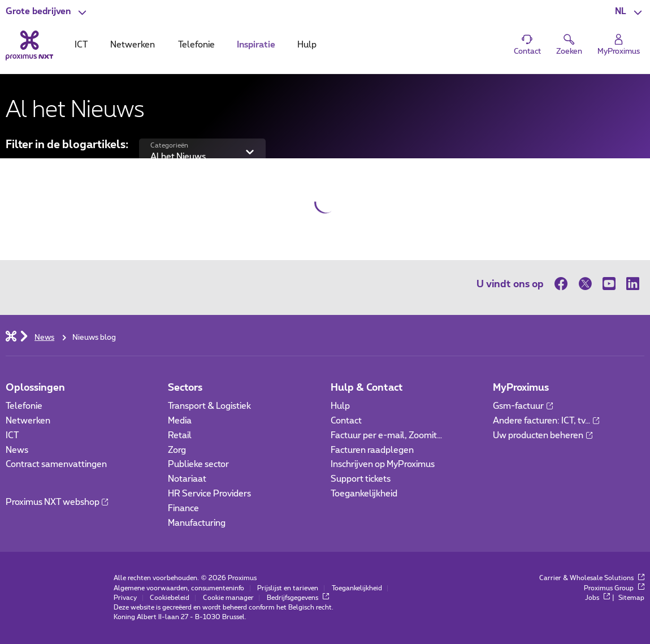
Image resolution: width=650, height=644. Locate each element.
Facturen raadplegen (372, 450)
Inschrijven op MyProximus (383, 464)
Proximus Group (614, 588)
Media (180, 421)
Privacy (125, 598)
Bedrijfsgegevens (298, 598)
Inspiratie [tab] (256, 45)
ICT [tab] (81, 45)
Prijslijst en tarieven (288, 588)
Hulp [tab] (307, 45)
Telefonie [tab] (196, 45)
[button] (47, 12)
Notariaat (187, 479)
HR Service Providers (209, 494)
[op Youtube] (609, 284)
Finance (183, 509)
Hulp (340, 406)
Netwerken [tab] (133, 45)
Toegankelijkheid (364, 494)
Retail (180, 436)
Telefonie (24, 406)
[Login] (618, 45)
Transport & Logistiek (209, 406)
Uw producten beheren (543, 436)
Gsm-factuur (523, 406)
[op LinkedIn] (632, 284)
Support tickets (361, 479)
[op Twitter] (585, 284)
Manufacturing (197, 523)
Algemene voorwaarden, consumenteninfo (179, 588)
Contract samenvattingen (56, 464)
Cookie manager (228, 598)
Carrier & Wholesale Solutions (592, 578)
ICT (12, 436)
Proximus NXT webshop (57, 502)
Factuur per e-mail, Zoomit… (386, 436)
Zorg (177, 450)
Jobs (597, 598)
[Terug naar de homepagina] (29, 46)
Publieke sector (198, 464)
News (17, 450)
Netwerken (28, 421)
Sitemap (631, 598)
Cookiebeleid (170, 598)
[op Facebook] (564, 284)
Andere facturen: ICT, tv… (546, 421)
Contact (346, 421)
